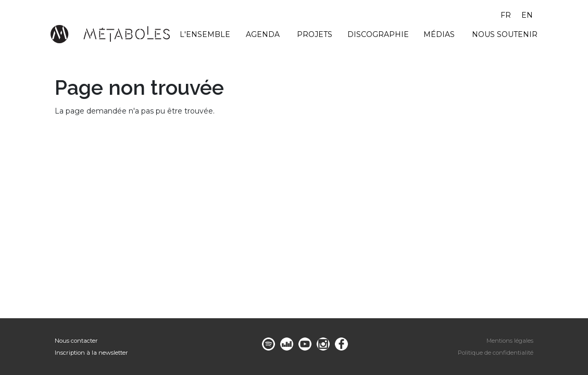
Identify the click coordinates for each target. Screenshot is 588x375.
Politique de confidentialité (496, 353)
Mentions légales (510, 341)
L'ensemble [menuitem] (205, 34)
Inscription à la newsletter (91, 353)
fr (506, 15)
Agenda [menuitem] (263, 34)
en (527, 15)
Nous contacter (76, 341)
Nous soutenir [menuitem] (505, 34)
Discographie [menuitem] (378, 34)
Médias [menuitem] (439, 34)
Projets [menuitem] (315, 34)
